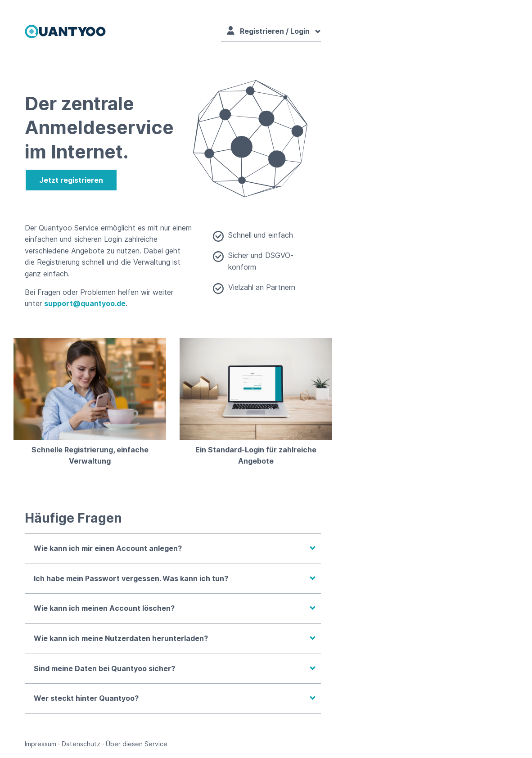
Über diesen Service (137, 744)
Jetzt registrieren (71, 180)
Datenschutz (81, 744)
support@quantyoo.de (85, 303)
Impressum (41, 744)
